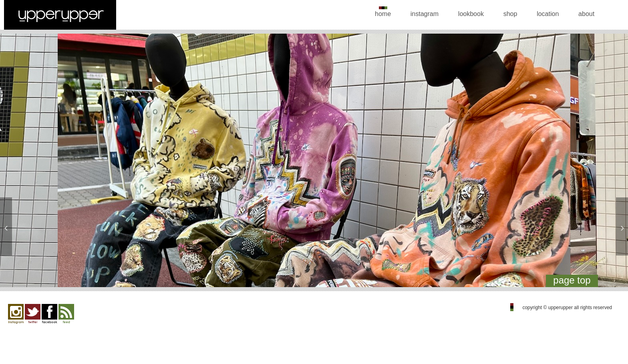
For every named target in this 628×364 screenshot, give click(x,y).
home (383, 14)
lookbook (471, 14)
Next (613, 162)
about (586, 14)
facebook (49, 314)
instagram (425, 14)
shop (510, 14)
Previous (15, 162)
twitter (33, 314)
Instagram (16, 314)
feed (66, 314)
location (548, 14)
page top (572, 280)
